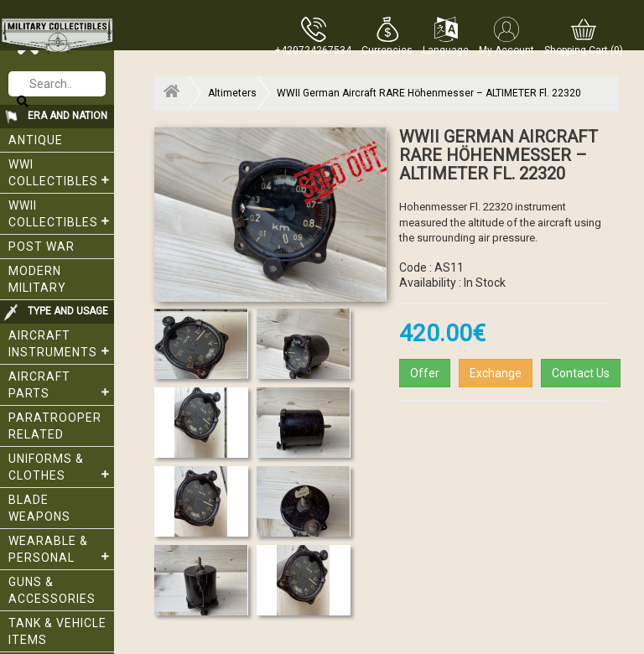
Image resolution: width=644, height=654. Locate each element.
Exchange (496, 373)
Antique (36, 140)
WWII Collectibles (61, 214)
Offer (425, 373)
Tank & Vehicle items (57, 631)
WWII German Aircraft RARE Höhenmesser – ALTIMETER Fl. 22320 (429, 93)
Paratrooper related (55, 426)
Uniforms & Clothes (61, 467)
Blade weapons (39, 508)
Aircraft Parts (61, 385)
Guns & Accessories (52, 590)
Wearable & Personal (61, 549)
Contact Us (581, 373)
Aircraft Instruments (61, 344)
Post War (42, 247)
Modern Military (37, 279)
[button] (387, 36)
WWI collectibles (61, 173)
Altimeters (232, 93)
